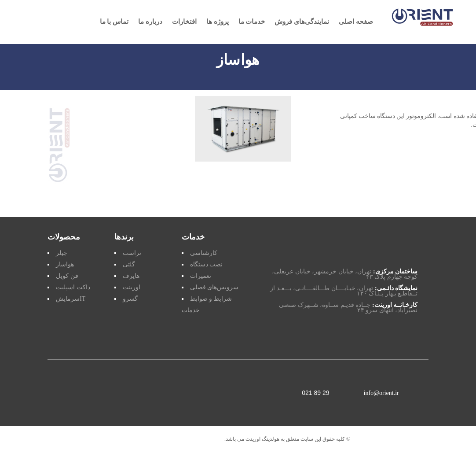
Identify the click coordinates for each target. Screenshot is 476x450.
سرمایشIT (71, 299)
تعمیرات (201, 276)
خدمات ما (252, 22)
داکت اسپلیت (73, 287)
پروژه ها (218, 22)
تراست (132, 253)
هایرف (131, 276)
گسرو (130, 299)
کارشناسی (204, 253)
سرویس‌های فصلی (214, 287)
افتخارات (184, 22)
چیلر (62, 253)
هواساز (65, 264)
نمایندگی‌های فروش (302, 22)
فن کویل (67, 276)
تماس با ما (114, 22)
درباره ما (150, 22)
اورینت (132, 287)
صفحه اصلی (356, 22)
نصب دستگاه (207, 264)
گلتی (129, 264)
